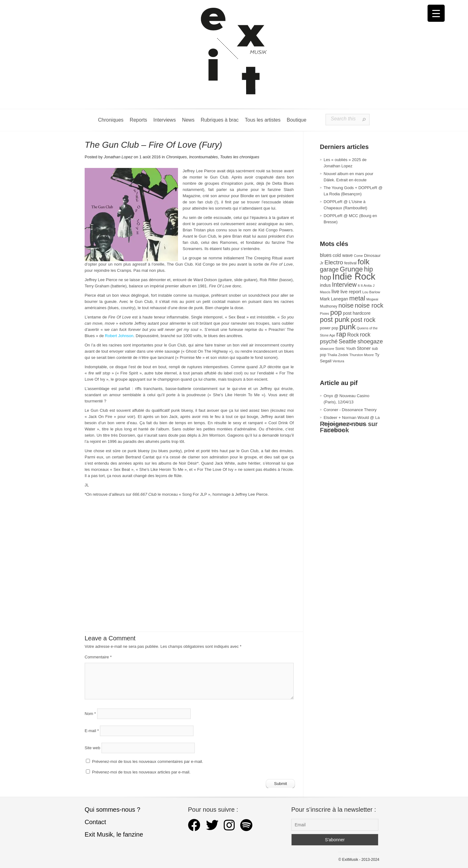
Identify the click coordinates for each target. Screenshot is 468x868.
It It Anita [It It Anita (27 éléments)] (365, 285)
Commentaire (98, 657)
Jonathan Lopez (118, 157)
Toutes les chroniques (240, 157)
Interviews (165, 120)
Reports (138, 120)
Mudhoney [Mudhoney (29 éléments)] (329, 306)
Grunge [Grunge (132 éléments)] (351, 269)
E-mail (92, 731)
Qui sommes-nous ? (112, 810)
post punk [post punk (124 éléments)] (335, 320)
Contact (95, 822)
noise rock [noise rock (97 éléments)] (369, 305)
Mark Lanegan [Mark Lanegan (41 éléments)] (334, 299)
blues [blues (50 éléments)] (326, 255)
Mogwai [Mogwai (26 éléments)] (372, 299)
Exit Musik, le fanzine (114, 834)
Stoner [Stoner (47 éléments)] (364, 348)
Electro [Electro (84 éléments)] (334, 262)
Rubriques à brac (220, 120)
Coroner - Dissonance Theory (350, 410)
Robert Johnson (119, 336)
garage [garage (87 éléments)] (329, 269)
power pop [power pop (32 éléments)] (329, 328)
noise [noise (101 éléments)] (346, 305)
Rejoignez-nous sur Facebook (349, 427)
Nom (90, 714)
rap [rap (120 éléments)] (341, 334)
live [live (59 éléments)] (335, 292)
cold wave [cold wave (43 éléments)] (343, 255)
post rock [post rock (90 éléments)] (363, 320)
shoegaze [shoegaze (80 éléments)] (370, 341)
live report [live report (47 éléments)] (351, 292)
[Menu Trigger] (436, 13)
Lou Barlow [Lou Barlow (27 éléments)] (371, 292)
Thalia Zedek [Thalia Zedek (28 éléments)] (338, 355)
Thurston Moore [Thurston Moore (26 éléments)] (362, 355)
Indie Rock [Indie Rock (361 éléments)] (354, 276)
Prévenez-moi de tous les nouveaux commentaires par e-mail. (148, 761)
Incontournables (203, 157)
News (188, 120)
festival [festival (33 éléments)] (350, 263)
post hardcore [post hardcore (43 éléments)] (357, 313)
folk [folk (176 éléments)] (363, 262)
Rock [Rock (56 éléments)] (353, 335)
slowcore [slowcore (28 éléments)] (327, 348)
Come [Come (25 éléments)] (358, 256)
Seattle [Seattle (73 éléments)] (347, 341)
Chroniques (111, 120)
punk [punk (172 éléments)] (347, 327)
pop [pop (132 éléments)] (336, 312)
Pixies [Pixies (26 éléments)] (325, 313)
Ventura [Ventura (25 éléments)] (338, 361)
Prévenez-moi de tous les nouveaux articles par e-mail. (141, 772)
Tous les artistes (263, 120)
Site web (92, 748)
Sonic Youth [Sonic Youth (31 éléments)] (346, 349)
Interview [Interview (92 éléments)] (344, 285)
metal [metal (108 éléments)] (357, 298)
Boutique (296, 120)
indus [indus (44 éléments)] (325, 285)
